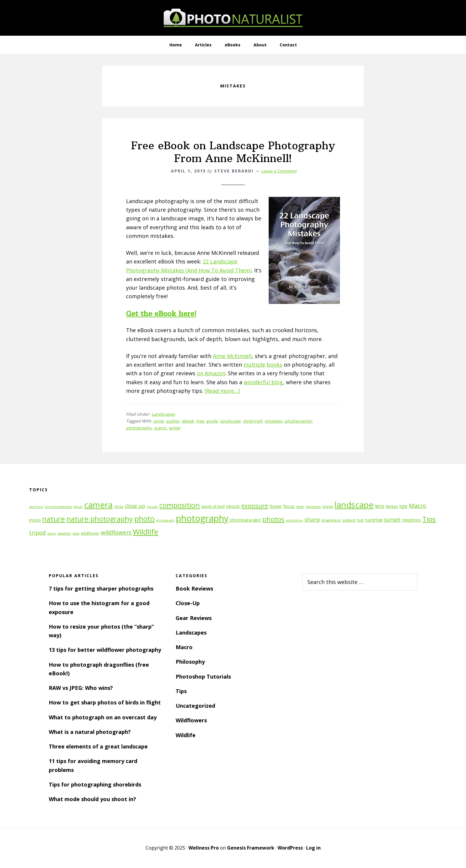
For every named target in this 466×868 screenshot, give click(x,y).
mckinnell (252, 421)
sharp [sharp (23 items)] (312, 519)
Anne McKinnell (232, 356)
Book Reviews (194, 588)
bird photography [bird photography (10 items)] (59, 507)
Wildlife (186, 735)
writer (175, 428)
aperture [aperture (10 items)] (36, 507)
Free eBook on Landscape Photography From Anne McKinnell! (233, 152)
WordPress (290, 848)
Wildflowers (191, 720)
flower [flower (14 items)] (276, 506)
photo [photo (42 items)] (144, 519)
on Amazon (211, 373)
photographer (298, 421)
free (200, 421)
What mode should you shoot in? (92, 799)
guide (212, 421)
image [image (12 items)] (328, 507)
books (274, 365)
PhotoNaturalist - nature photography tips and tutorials (233, 18)
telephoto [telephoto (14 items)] (411, 520)
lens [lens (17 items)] (380, 506)
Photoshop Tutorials (203, 676)
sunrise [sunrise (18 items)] (374, 520)
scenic (160, 428)
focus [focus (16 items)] (289, 506)
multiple (254, 365)
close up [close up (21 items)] (135, 506)
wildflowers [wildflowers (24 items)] (116, 533)
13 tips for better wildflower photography (105, 650)
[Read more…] (222, 391)
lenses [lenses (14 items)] (392, 506)
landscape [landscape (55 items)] (354, 505)
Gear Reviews (194, 618)
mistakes (273, 421)
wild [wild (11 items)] (76, 533)
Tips (181, 691)
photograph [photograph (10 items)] (165, 520)
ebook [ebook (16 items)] (233, 506)
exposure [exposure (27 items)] (255, 506)
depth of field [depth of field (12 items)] (213, 507)
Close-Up (188, 603)
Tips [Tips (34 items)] (429, 519)
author (173, 421)
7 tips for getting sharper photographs (101, 588)
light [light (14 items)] (403, 506)
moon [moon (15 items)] (35, 520)
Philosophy (190, 662)
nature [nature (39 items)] (53, 519)
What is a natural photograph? (90, 732)
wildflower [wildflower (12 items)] (90, 533)
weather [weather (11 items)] (64, 533)
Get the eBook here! (161, 313)
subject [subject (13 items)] (349, 520)
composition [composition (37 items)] (180, 505)
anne (158, 421)
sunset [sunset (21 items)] (392, 519)
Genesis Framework (251, 848)
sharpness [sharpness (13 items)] (331, 520)
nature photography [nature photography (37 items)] (100, 519)
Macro (184, 647)
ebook (188, 421)
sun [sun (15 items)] (360, 520)
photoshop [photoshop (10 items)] (294, 520)
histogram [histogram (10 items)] (313, 507)
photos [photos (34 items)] (273, 519)
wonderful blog (263, 382)
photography (139, 428)
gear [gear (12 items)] (300, 507)
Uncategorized (195, 706)
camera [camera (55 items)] (98, 505)
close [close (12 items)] (119, 507)
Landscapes (163, 414)
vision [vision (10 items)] (52, 533)
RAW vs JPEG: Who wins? (81, 688)
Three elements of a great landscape (98, 746)
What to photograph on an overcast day (103, 717)
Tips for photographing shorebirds (95, 784)
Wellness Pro (204, 848)
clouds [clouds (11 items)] (152, 507)
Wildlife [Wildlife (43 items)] (145, 532)
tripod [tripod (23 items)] (37, 532)
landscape (230, 421)
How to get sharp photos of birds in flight (105, 702)
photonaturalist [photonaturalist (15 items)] (245, 520)
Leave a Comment (279, 171)
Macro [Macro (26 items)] (418, 506)
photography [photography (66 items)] (202, 518)
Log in (313, 848)
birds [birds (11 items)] (78, 507)
